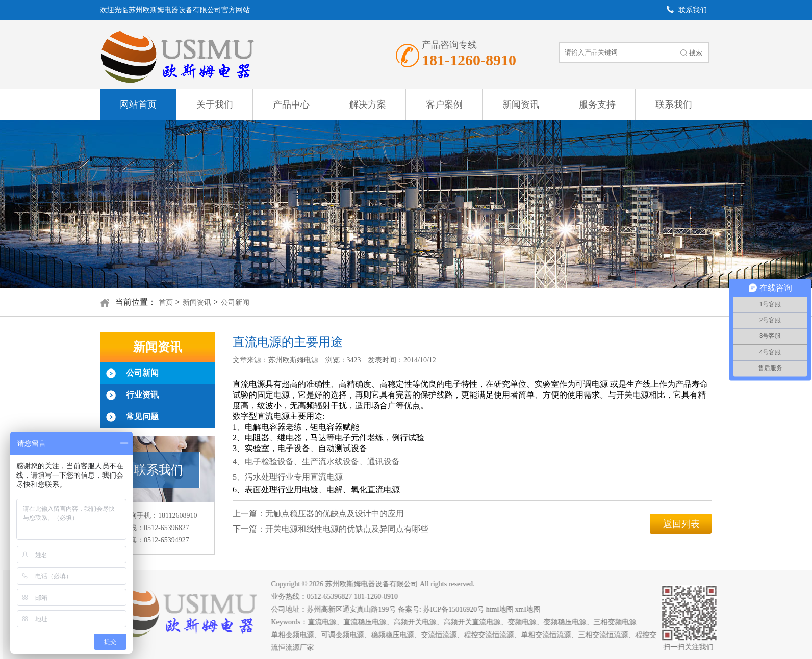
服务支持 (597, 104)
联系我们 (674, 104)
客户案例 (444, 104)
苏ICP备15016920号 (459, 609)
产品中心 (291, 104)
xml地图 (532, 609)
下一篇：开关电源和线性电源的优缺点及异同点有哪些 (331, 529)
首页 (166, 302)
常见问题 (142, 417)
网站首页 (138, 104)
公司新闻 (235, 302)
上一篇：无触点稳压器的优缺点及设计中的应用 (318, 513)
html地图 (504, 609)
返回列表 (681, 524)
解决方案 (368, 104)
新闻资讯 (521, 104)
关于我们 (215, 104)
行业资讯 (142, 395)
